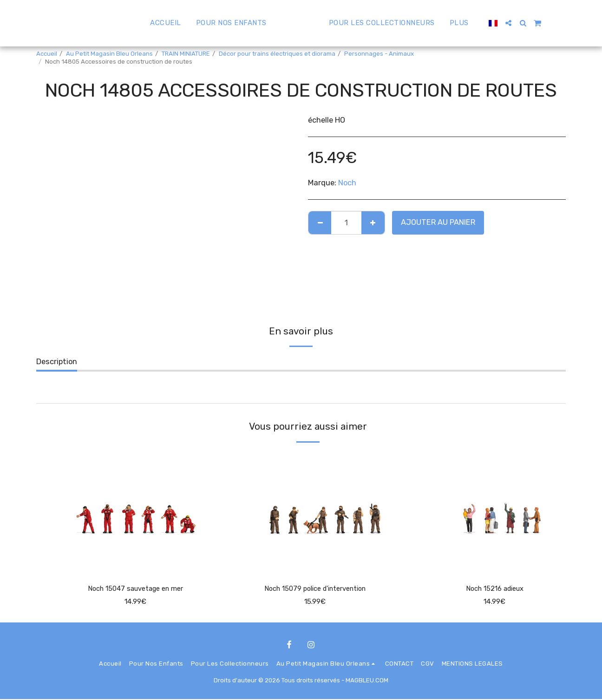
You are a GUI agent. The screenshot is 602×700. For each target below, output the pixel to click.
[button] (530, 23)
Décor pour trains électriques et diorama (277, 54)
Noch (347, 183)
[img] (135, 512)
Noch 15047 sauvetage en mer (135, 589)
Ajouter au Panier (438, 222)
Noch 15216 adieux (495, 589)
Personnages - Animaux (379, 54)
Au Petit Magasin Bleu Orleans (109, 54)
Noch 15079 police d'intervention (315, 589)
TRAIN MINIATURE (186, 54)
